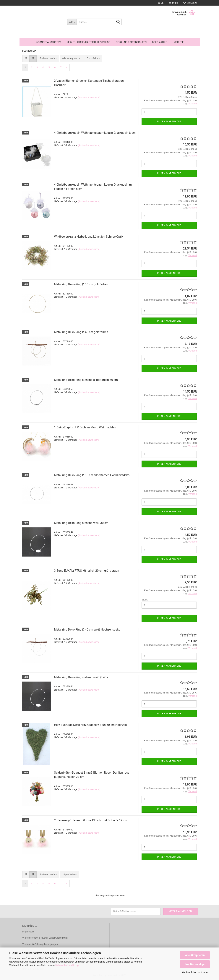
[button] (161, 3)
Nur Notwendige (195, 964)
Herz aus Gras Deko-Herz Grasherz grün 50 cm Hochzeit (90, 725)
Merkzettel (190, 3)
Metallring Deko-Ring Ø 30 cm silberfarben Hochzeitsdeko (92, 475)
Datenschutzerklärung (67, 965)
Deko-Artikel (160, 42)
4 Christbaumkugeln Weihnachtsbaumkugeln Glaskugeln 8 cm (95, 133)
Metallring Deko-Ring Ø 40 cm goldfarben (81, 332)
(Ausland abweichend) (89, 98)
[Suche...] (72, 22)
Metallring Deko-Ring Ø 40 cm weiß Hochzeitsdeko (87, 630)
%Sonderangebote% (49, 42)
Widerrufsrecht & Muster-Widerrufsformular (45, 938)
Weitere (179, 42)
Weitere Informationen (195, 972)
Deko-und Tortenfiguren (131, 42)
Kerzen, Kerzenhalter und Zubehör (88, 42)
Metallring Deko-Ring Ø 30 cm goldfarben (81, 284)
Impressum (28, 932)
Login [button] (173, 3)
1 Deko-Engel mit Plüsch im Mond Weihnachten (85, 427)
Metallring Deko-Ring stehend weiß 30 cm (81, 523)
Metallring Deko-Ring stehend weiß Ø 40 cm (83, 677)
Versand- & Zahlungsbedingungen (40, 944)
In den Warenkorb (169, 122)
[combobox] (48, 58)
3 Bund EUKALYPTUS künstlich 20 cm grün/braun (87, 571)
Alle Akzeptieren (195, 955)
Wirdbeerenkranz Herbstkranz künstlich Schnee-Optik (89, 237)
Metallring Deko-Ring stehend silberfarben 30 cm (86, 380)
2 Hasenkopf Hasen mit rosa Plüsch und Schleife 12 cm (91, 820)
